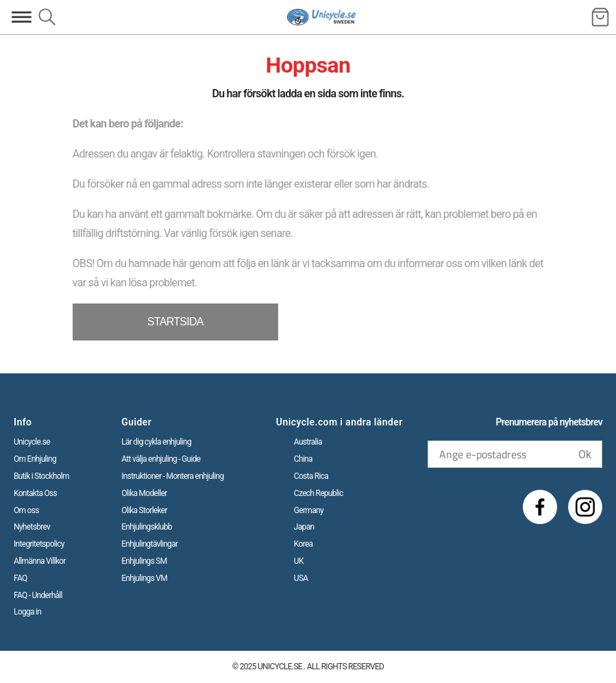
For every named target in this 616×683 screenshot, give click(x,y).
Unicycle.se (32, 442)
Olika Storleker (144, 510)
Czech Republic (319, 493)
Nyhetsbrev (32, 527)
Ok (585, 455)
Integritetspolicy (39, 544)
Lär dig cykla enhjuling (156, 442)
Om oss (26, 510)
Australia (308, 442)
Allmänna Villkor (40, 561)
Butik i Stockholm (41, 476)
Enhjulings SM (144, 561)
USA (301, 578)
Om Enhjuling (35, 459)
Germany (309, 510)
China (303, 459)
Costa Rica (311, 476)
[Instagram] (585, 507)
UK (299, 561)
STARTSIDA (175, 322)
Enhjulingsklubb (147, 527)
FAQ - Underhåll (38, 595)
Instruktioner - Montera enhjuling (172, 476)
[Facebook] (540, 507)
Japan (304, 527)
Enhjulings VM (144, 578)
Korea (304, 544)
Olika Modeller (144, 493)
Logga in (27, 612)
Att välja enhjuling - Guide (161, 459)
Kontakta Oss (35, 493)
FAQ (21, 578)
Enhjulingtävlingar (149, 544)
